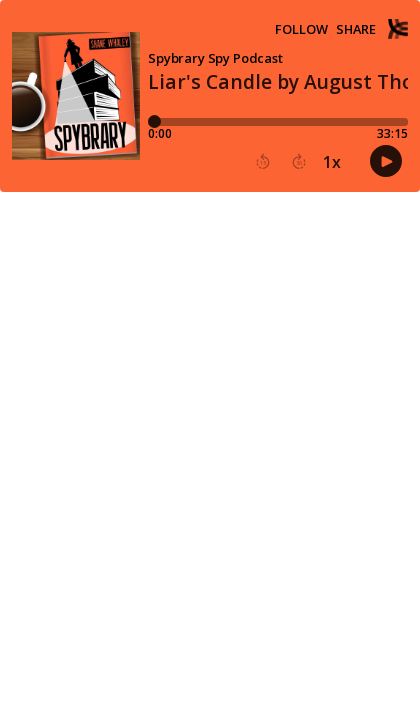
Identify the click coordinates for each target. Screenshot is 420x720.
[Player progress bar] (278, 122)
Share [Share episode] (356, 29)
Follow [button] (301, 29)
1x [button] (332, 162)
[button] (263, 162)
